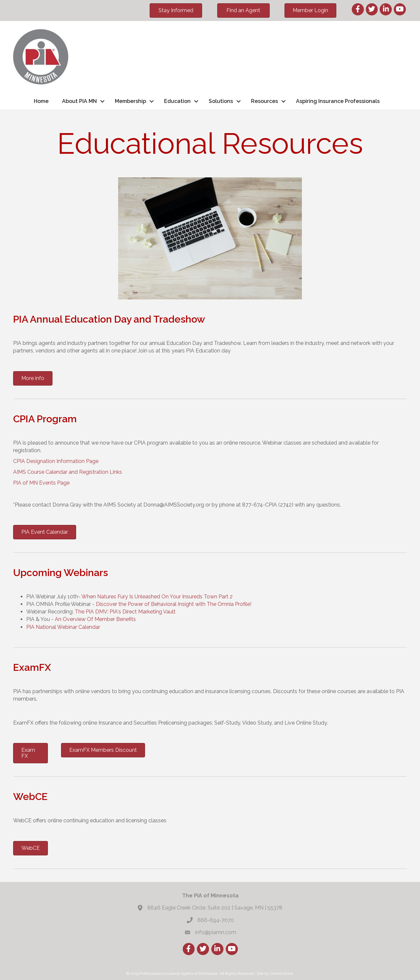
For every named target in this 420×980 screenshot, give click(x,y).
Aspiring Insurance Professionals (338, 101)
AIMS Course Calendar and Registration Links (68, 472)
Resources (264, 101)
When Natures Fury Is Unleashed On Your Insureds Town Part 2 (158, 597)
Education (177, 101)
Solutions (221, 101)
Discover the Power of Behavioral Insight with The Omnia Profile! (174, 604)
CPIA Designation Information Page (56, 461)
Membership (130, 101)
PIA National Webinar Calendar (64, 627)
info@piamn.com (216, 932)
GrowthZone (281, 973)
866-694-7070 (216, 920)
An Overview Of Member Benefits (95, 619)
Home (41, 101)
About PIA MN (79, 101)
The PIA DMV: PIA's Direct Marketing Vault (125, 612)
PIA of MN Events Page (41, 483)
